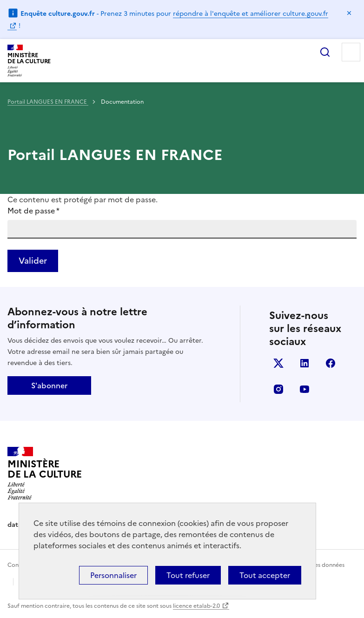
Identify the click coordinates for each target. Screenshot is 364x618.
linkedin (304, 363)
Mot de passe (33, 211)
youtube (304, 389)
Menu (351, 52)
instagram (278, 389)
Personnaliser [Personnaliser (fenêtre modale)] (113, 575)
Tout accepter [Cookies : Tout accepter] (265, 575)
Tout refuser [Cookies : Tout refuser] (188, 575)
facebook (331, 363)
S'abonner (49, 385)
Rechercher (325, 52)
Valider (33, 261)
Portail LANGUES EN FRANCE (48, 102)
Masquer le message (349, 13)
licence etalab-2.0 (196, 606)
